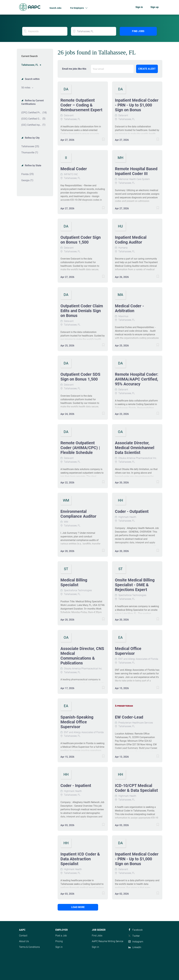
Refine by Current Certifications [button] (32, 102)
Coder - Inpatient (76, 786)
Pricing (59, 941)
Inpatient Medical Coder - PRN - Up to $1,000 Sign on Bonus (137, 105)
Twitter (136, 936)
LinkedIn (137, 947)
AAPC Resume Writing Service (108, 941)
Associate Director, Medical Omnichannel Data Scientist (135, 448)
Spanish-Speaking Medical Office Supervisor (77, 722)
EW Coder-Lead (129, 717)
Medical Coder (74, 169)
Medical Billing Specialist (74, 582)
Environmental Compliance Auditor (78, 514)
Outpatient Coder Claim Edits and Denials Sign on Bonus (82, 311)
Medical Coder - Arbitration (129, 308)
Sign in (139, 7)
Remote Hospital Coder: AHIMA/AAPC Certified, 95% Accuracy (137, 379)
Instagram (138, 942)
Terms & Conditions (29, 947)
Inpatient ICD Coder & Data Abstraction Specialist (80, 859)
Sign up (155, 7)
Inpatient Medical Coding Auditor (131, 240)
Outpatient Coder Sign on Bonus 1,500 (81, 240)
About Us (24, 941)
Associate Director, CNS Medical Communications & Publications (82, 656)
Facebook (138, 930)
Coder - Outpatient (132, 512)
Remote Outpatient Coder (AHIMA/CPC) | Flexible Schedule (80, 448)
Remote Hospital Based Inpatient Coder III (136, 171)
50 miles (26, 88)
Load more (78, 907)
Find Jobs (138, 31)
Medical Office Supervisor (128, 651)
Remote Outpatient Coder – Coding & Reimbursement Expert (81, 105)
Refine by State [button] (33, 165)
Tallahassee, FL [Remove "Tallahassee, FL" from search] (30, 65)
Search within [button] (32, 79)
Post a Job (61, 936)
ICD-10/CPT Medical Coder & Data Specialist (136, 788)
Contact (23, 936)
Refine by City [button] (32, 138)
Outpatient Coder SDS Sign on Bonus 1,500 (80, 377)
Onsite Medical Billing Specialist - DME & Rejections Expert (135, 585)
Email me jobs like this (74, 69)
